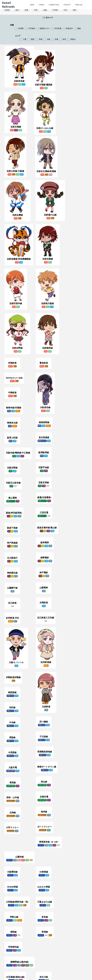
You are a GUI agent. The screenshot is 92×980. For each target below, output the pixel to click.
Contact (67, 5)
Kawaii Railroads (8, 5)
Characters (54, 5)
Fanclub (79, 5)
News (32, 5)
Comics (42, 5)
